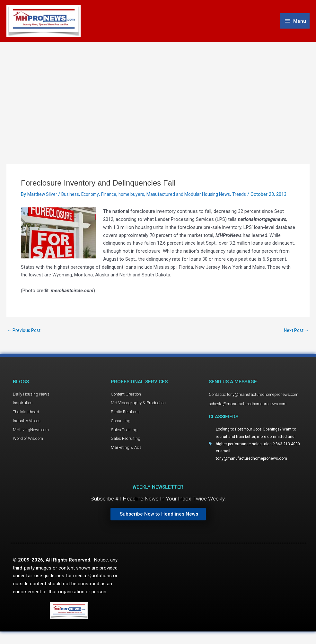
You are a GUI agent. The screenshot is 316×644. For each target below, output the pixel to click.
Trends (253, 196)
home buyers (138, 196)
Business (72, 196)
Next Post (295, 339)
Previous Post (25, 339)
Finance (114, 196)
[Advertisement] (158, 92)
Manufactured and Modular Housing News (199, 196)
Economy (94, 196)
